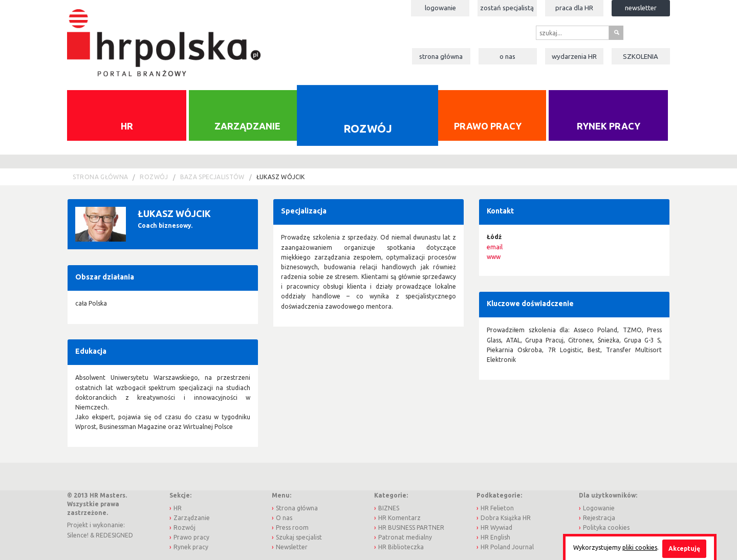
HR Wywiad (496, 527)
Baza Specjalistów (212, 177)
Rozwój (367, 128)
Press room (292, 527)
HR (127, 126)
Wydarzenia (574, 56)
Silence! (78, 535)
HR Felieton (497, 508)
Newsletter (641, 8)
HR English (495, 537)
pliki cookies (640, 547)
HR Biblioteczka (401, 547)
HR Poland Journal (507, 547)
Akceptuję (684, 548)
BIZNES (389, 508)
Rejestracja (599, 518)
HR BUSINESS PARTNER (411, 527)
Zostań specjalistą (507, 8)
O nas (507, 56)
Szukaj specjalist (299, 537)
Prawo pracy (488, 126)
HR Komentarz (399, 518)
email (495, 247)
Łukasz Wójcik (281, 177)
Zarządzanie (247, 126)
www (494, 257)
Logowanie (440, 8)
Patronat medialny (405, 537)
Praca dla (574, 8)
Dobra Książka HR (506, 518)
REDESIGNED (114, 535)
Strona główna (441, 56)
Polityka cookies (606, 527)
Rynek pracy (609, 126)
